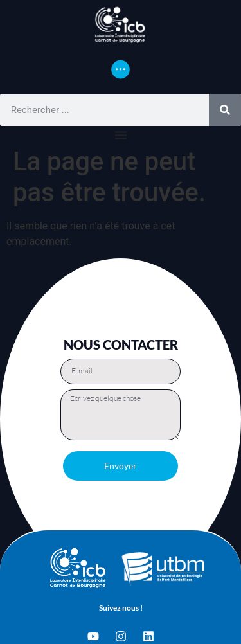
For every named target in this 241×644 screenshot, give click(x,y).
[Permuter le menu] (121, 69)
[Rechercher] (225, 110)
